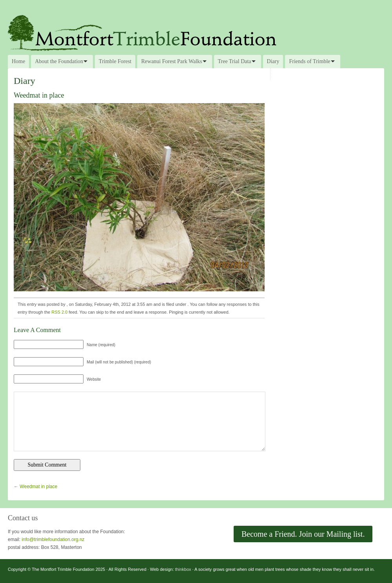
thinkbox (183, 569)
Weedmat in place (38, 487)
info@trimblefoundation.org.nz (53, 539)
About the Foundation (59, 61)
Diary (273, 61)
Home (18, 61)
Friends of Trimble (309, 61)
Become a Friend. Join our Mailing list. (303, 534)
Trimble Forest (115, 61)
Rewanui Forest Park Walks (171, 61)
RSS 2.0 (59, 312)
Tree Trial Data (235, 61)
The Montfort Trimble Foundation (196, 32)
